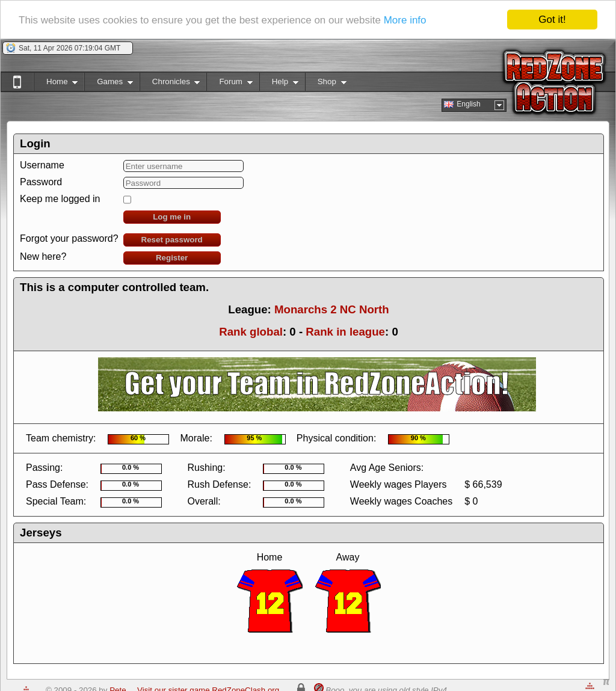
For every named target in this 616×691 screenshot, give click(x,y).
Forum (229, 84)
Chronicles (170, 84)
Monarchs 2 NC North (332, 309)
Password (41, 182)
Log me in (172, 217)
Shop (326, 84)
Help (279, 84)
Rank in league (345, 332)
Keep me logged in (60, 199)
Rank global (251, 332)
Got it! (552, 20)
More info (405, 20)
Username (42, 165)
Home (56, 84)
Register (172, 258)
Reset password (172, 240)
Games (109, 84)
